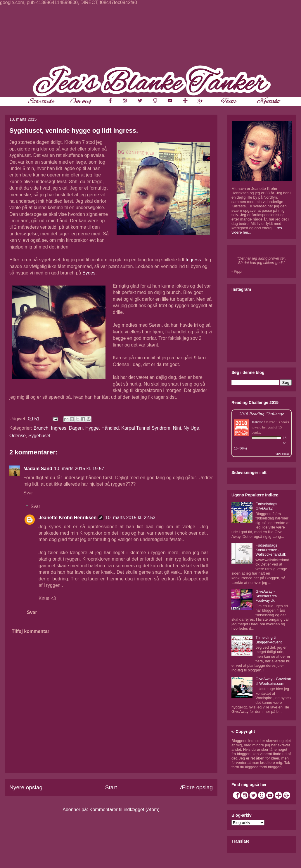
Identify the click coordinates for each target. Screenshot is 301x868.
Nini (177, 428)
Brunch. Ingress (50, 428)
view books (282, 454)
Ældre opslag (196, 787)
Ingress (193, 260)
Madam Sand (38, 469)
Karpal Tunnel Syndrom (146, 428)
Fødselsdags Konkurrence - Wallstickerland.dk (271, 550)
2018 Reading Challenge (262, 414)
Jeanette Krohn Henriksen (68, 518)
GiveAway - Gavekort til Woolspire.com (273, 681)
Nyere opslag (26, 787)
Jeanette (257, 422)
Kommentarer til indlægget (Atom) (124, 810)
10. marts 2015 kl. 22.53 (130, 518)
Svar (28, 493)
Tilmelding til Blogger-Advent (269, 640)
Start (111, 787)
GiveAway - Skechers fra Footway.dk (266, 596)
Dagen (76, 428)
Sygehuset (39, 436)
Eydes (89, 273)
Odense (18, 436)
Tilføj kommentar (31, 631)
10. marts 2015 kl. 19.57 (79, 469)
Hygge (92, 428)
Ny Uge (191, 428)
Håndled (110, 428)
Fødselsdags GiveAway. (266, 506)
